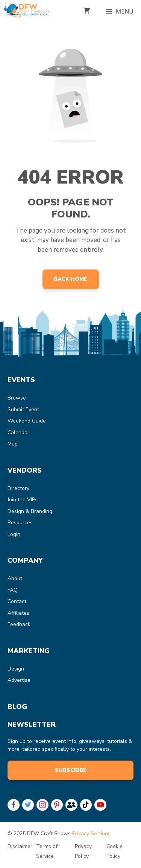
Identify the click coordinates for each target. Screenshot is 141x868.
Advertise (19, 680)
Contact (17, 601)
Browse (17, 398)
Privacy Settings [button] (91, 834)
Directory (18, 488)
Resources (20, 523)
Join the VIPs (23, 500)
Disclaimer (20, 846)
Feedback (19, 624)
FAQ (13, 590)
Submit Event (23, 410)
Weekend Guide (27, 421)
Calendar (18, 432)
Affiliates (18, 613)
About (15, 578)
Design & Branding (30, 511)
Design (16, 669)
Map (13, 444)
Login (14, 534)
